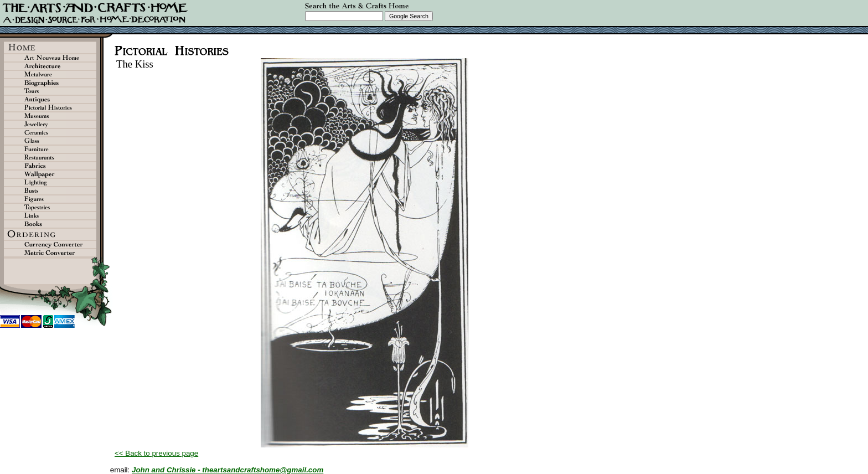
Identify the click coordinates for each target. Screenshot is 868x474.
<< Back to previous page (156, 453)
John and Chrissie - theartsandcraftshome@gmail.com (228, 470)
